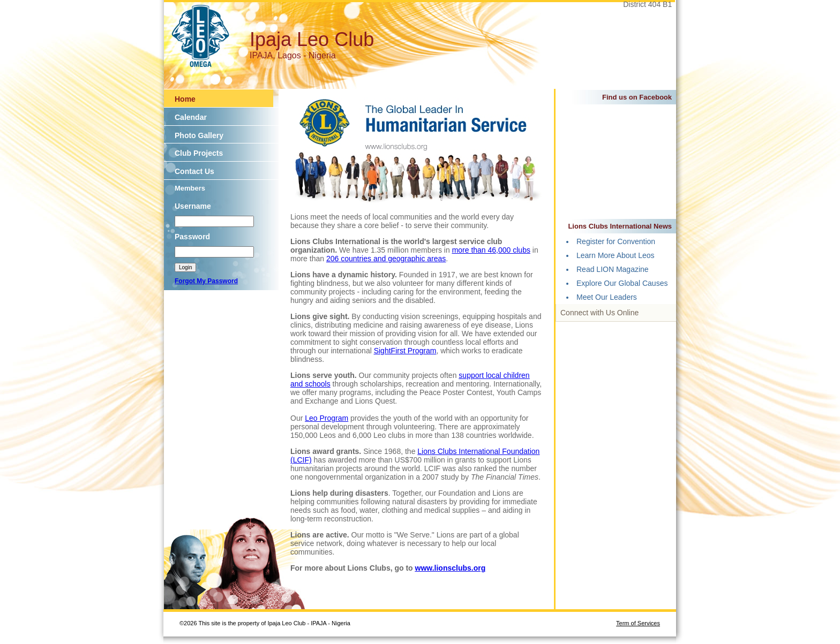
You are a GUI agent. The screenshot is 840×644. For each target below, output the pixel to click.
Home (185, 99)
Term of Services (638, 623)
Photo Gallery (199, 135)
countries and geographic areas (393, 259)
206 (333, 259)
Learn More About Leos (616, 255)
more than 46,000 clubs (491, 250)
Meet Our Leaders (607, 297)
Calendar (191, 117)
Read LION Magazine (613, 269)
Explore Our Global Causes (622, 283)
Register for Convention (616, 241)
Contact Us (194, 171)
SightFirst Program (405, 351)
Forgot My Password (206, 281)
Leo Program (327, 418)
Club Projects (199, 153)
